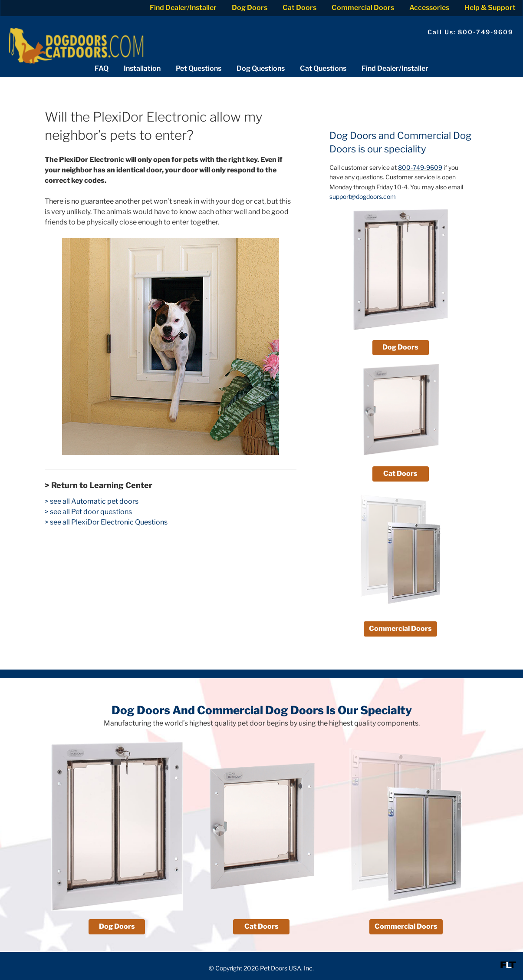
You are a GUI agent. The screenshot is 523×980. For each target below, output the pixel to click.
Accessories (429, 8)
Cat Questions (323, 68)
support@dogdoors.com (363, 196)
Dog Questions (261, 68)
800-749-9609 (420, 167)
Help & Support (490, 8)
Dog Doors (250, 8)
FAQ (102, 68)
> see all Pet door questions (88, 512)
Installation (142, 68)
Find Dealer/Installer (183, 8)
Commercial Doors (363, 8)
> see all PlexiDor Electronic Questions (106, 522)
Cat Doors (299, 8)
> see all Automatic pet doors (92, 501)
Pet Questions (199, 68)
